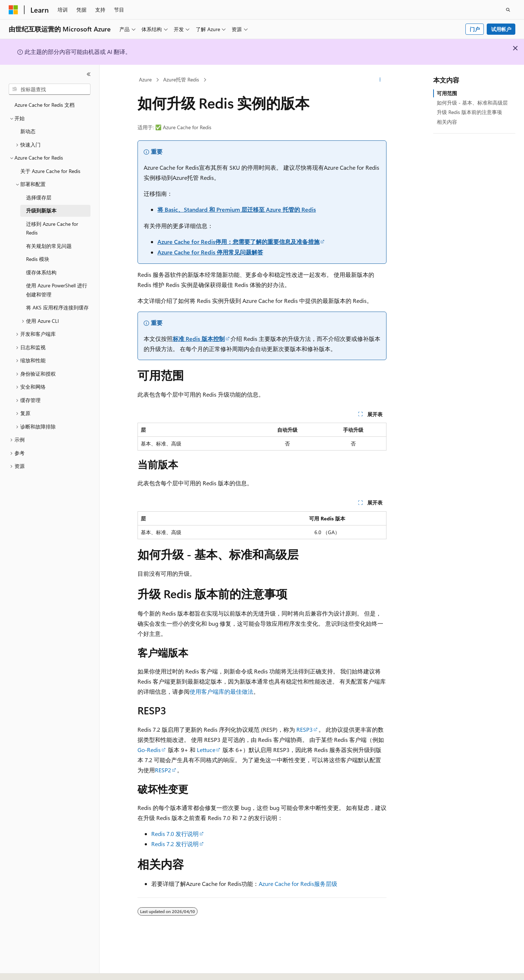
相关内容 (447, 122)
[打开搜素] (508, 10)
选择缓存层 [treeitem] (39, 197)
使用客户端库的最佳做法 (221, 691)
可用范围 (447, 93)
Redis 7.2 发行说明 (175, 844)
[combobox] (50, 89)
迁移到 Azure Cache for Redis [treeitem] (52, 228)
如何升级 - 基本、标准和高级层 (472, 103)
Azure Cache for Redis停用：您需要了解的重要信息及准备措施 (238, 242)
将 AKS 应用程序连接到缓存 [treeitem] (57, 307)
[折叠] (89, 74)
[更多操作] (380, 80)
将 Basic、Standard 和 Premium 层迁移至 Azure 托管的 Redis (237, 209)
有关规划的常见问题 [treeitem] (49, 246)
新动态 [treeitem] (28, 131)
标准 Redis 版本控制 (199, 339)
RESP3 (305, 729)
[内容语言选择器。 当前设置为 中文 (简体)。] (29, 968)
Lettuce (206, 750)
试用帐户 (501, 29)
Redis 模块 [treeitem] (38, 259)
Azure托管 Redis (181, 79)
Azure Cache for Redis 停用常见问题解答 (210, 252)
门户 (475, 29)
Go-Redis (149, 750)
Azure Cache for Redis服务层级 (298, 884)
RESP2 (163, 770)
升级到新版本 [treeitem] (41, 210)
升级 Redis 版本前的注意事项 (469, 112)
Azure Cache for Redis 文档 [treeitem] (45, 105)
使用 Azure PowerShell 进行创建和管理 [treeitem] (57, 290)
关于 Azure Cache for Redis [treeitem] (50, 171)
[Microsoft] (13, 10)
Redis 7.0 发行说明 (175, 834)
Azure (145, 79)
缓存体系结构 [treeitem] (41, 272)
